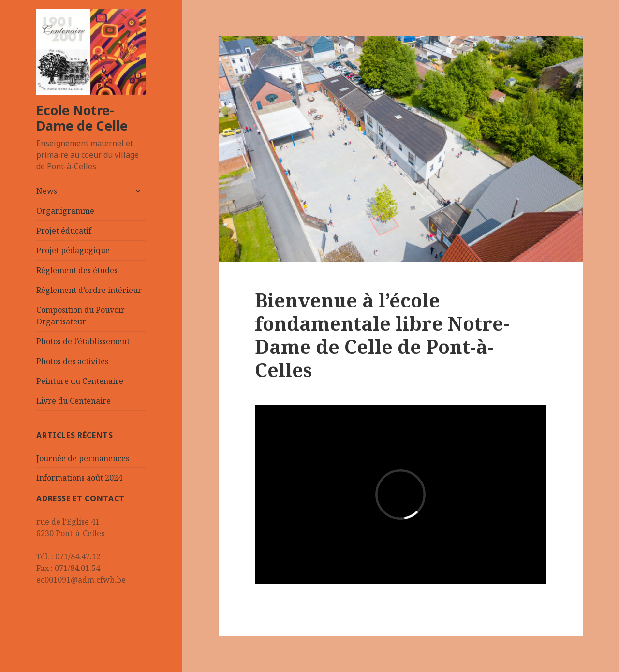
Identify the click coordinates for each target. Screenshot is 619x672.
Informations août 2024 (79, 478)
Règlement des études (77, 270)
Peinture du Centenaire (80, 381)
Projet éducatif (64, 231)
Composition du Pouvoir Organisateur (81, 316)
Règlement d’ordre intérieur (89, 290)
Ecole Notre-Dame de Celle (82, 118)
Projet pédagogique (73, 250)
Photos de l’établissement (83, 341)
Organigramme (65, 211)
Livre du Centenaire (74, 401)
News (47, 191)
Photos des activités (72, 361)
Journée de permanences (83, 458)
